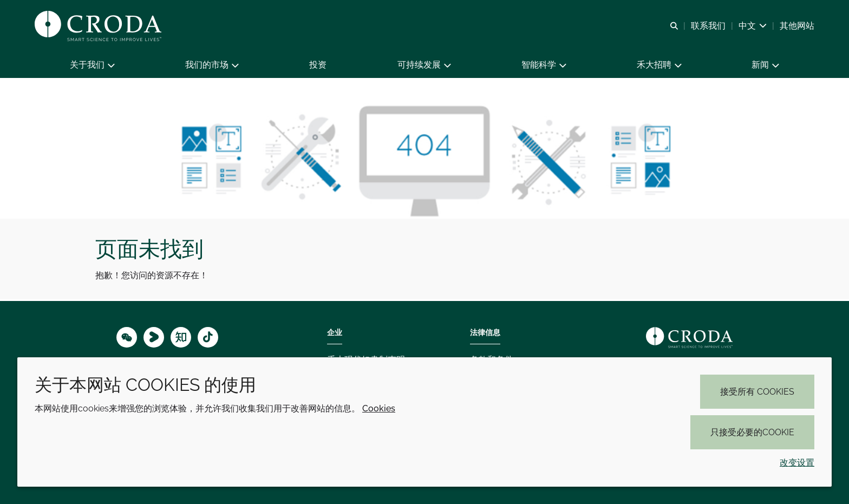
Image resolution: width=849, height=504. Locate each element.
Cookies (379, 408)
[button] (92, 65)
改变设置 (797, 463)
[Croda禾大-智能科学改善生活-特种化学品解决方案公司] (99, 26)
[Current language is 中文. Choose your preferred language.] (753, 26)
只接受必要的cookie (752, 432)
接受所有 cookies (757, 392)
